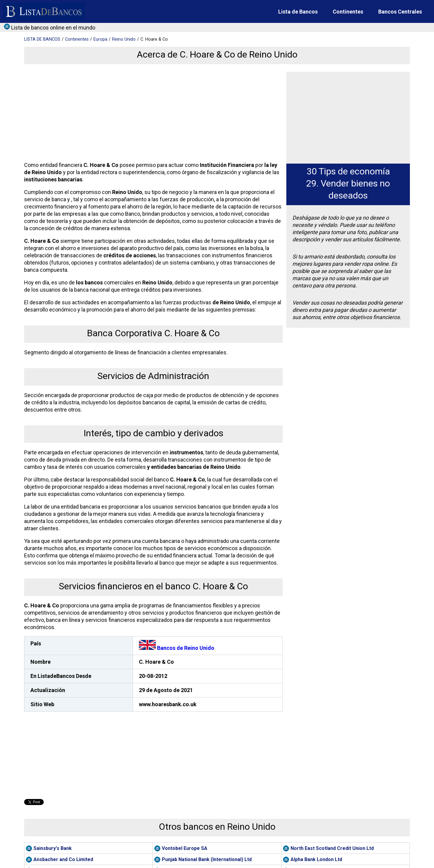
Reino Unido (124, 39)
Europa (100, 39)
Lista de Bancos (298, 12)
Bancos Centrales (400, 12)
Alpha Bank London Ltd (316, 859)
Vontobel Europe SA (185, 848)
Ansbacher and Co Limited (63, 859)
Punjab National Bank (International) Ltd (207, 859)
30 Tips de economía (348, 171)
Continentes (348, 12)
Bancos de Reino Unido (177, 648)
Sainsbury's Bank (53, 848)
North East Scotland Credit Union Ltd (332, 848)
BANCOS (42, 39)
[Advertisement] (152, 114)
